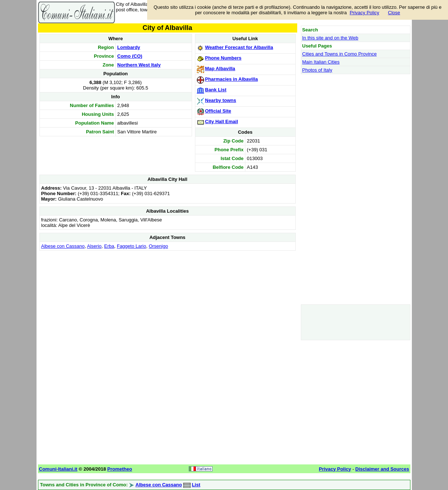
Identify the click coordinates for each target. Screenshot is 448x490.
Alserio (94, 246)
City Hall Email (222, 121)
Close (394, 13)
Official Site (218, 111)
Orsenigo (158, 246)
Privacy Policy (365, 13)
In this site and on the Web (330, 38)
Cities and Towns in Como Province (340, 54)
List (196, 485)
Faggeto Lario (131, 246)
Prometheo (120, 469)
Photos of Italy (317, 70)
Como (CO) (130, 56)
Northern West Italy (139, 65)
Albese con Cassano (63, 246)
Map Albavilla (220, 69)
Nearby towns (221, 100)
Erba (109, 246)
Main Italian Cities (321, 62)
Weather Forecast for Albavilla (239, 47)
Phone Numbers (223, 58)
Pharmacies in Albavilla (232, 79)
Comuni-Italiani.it (58, 469)
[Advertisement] (168, 304)
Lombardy (129, 47)
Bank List (216, 90)
